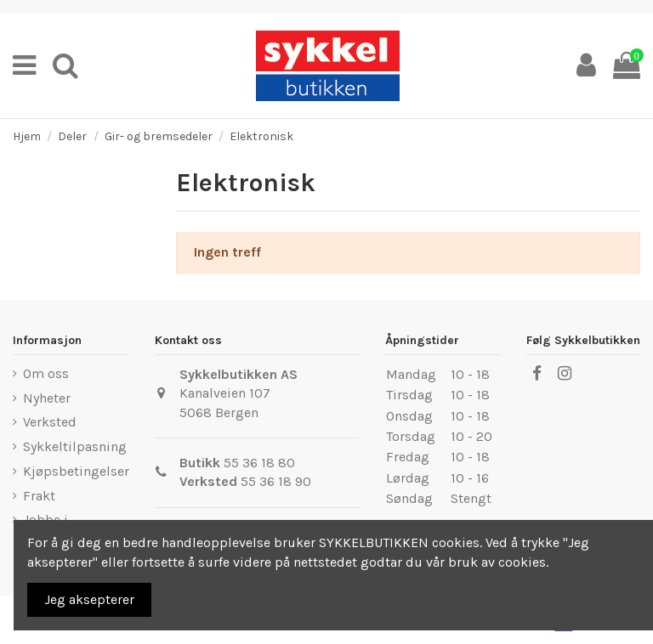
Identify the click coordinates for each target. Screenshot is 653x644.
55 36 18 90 (276, 481)
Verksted (50, 422)
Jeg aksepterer (89, 599)
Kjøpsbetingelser (76, 471)
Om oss (46, 373)
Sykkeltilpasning (75, 446)
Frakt (39, 496)
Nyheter (47, 398)
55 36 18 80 (259, 463)
